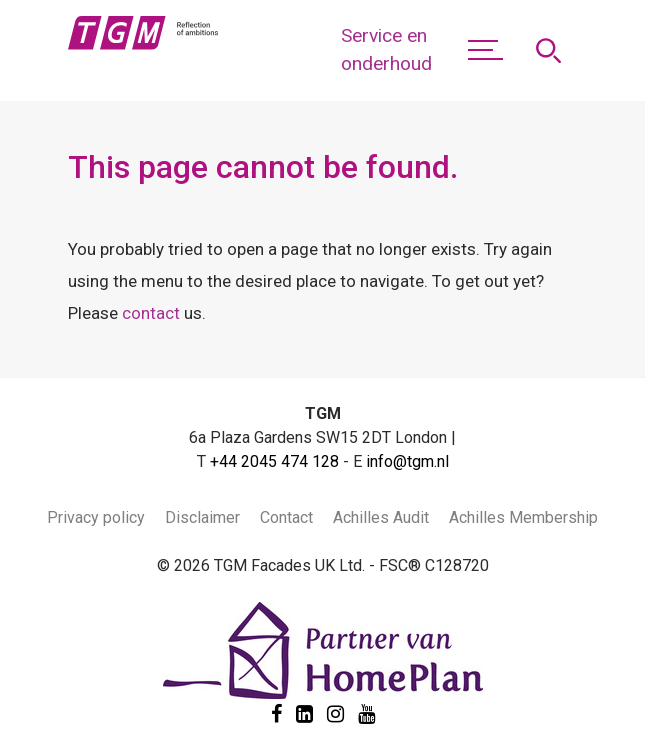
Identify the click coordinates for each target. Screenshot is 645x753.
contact (151, 313)
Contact (286, 517)
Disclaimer (202, 517)
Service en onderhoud (386, 50)
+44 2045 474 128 (274, 461)
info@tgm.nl (407, 461)
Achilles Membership (523, 517)
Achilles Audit (381, 517)
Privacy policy (96, 517)
